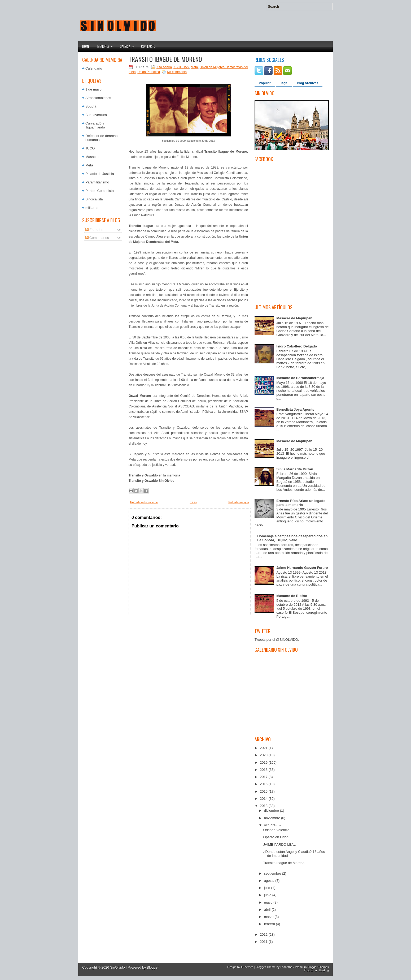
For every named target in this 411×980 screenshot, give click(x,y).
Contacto (148, 46)
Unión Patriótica (149, 72)
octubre (270, 825)
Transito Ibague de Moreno (165, 59)
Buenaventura (96, 115)
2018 (264, 770)
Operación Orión (276, 837)
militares (92, 208)
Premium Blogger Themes (312, 967)
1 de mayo (93, 89)
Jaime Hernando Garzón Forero (302, 568)
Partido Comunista (100, 191)
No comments (177, 72)
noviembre (273, 818)
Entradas (94, 230)
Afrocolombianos (98, 98)
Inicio (193, 502)
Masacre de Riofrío (292, 596)
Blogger (153, 967)
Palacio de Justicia (100, 174)
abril (268, 910)
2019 (264, 762)
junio (268, 895)
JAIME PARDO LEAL (279, 844)
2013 (264, 806)
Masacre (92, 157)
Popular (265, 83)
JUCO (90, 148)
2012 (264, 934)
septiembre (273, 873)
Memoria (107, 45)
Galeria (128, 45)
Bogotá (91, 106)
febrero (270, 924)
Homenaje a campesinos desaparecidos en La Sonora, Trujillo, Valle (292, 538)
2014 (264, 799)
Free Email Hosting (316, 970)
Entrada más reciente (144, 502)
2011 (264, 942)
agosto (270, 881)
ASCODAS (181, 67)
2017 (264, 777)
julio (268, 888)
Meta (89, 165)
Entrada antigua (239, 502)
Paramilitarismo (97, 182)
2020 (264, 755)
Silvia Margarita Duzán (295, 469)
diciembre (272, 811)
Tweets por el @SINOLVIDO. (277, 640)
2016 (264, 784)
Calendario (94, 68)
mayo (269, 902)
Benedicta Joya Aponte (295, 409)
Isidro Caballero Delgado (297, 346)
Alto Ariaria (164, 67)
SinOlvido (117, 967)
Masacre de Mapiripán (294, 318)
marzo (269, 917)
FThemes (247, 967)
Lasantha (286, 967)
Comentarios (97, 238)
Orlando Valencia (276, 830)
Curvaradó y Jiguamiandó (95, 125)
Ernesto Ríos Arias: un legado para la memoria (301, 503)
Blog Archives (308, 83)
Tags (284, 83)
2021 (264, 748)
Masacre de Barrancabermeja (300, 378)
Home (86, 46)
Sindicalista (94, 199)
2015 (264, 791)
